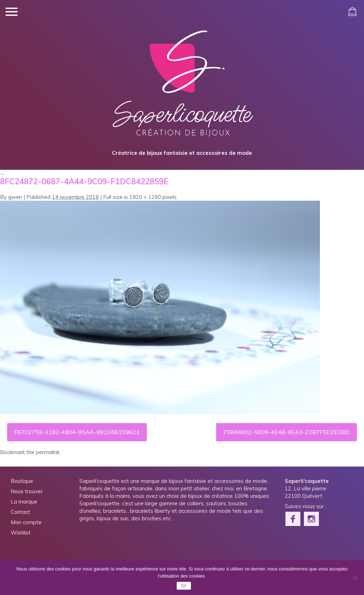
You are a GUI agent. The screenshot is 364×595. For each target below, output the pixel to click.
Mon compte (26, 522)
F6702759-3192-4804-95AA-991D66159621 (77, 432)
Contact (20, 512)
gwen (15, 197)
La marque (24, 502)
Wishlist (21, 533)
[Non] (355, 578)
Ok (184, 586)
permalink (48, 452)
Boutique (22, 481)
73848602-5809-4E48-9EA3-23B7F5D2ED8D (287, 432)
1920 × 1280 (145, 197)
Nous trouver (27, 491)
